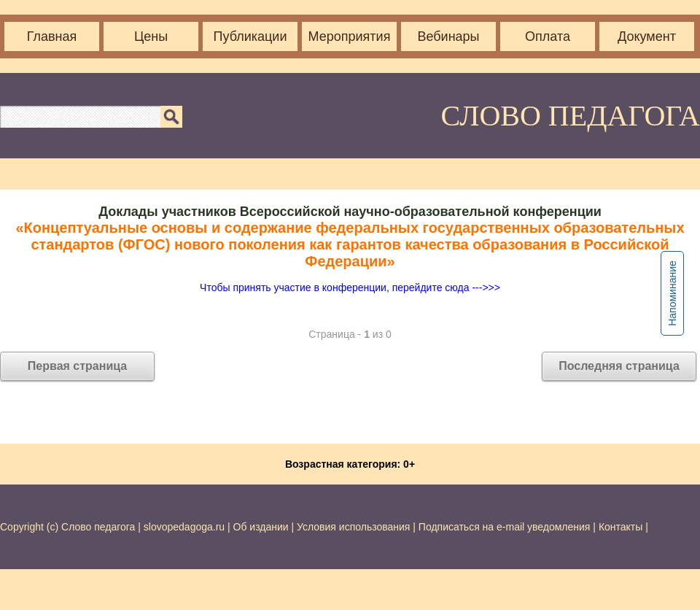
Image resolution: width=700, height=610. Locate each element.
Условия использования (353, 527)
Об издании (261, 527)
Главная (52, 36)
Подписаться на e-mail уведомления (505, 527)
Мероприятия (350, 36)
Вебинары (448, 36)
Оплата (548, 36)
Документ (647, 36)
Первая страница (77, 366)
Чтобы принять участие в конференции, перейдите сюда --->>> (350, 287)
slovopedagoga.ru (186, 527)
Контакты (621, 527)
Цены (151, 36)
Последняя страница (619, 366)
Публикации (250, 36)
